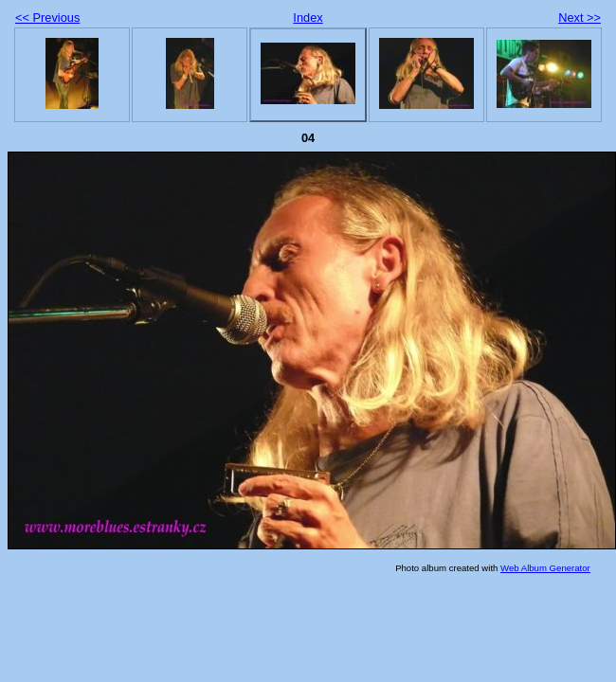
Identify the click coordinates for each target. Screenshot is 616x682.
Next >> (580, 18)
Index (308, 18)
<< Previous (47, 18)
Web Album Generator (545, 568)
